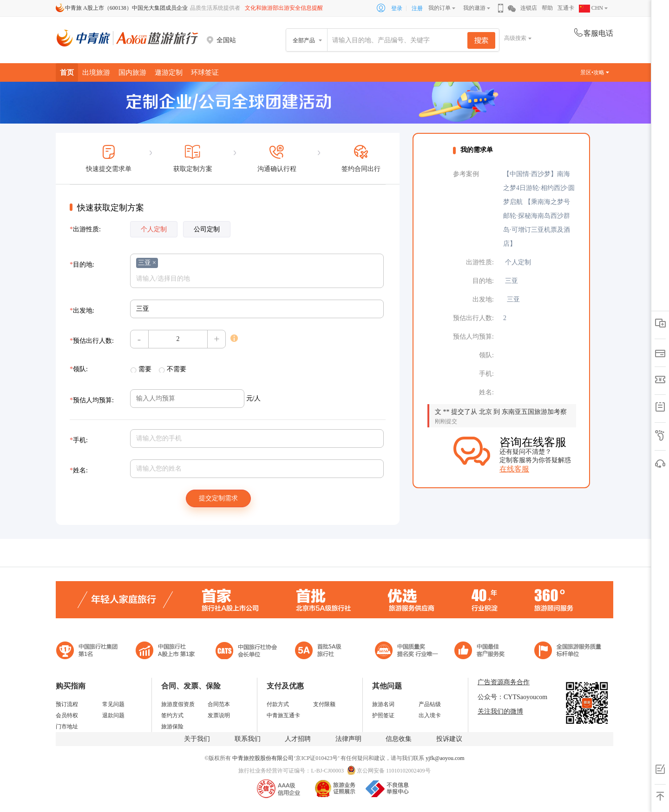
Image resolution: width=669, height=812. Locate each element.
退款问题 (113, 715)
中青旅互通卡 (283, 715)
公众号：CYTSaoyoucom (512, 697)
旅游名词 (383, 704)
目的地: (82, 265)
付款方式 (278, 704)
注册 (417, 8)
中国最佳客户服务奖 (407, 652)
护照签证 (383, 715)
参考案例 (466, 174)
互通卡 (566, 8)
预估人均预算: (92, 400)
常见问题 (113, 704)
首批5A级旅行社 (165, 652)
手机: (79, 440)
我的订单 (439, 8)
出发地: (82, 311)
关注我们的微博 (500, 711)
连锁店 (529, 8)
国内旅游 (132, 72)
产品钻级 (430, 704)
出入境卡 (430, 715)
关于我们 (197, 739)
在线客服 (514, 469)
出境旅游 (96, 72)
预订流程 (67, 704)
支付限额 (324, 704)
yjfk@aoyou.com (445, 758)
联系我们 (248, 739)
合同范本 (219, 704)
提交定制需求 (218, 498)
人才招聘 (298, 739)
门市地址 (67, 727)
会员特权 (67, 715)
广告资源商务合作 (504, 682)
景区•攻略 (595, 72)
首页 (67, 72)
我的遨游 (474, 8)
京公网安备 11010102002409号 (394, 771)
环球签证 (205, 72)
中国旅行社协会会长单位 (246, 652)
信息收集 (399, 739)
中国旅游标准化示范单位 (482, 652)
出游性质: (85, 229)
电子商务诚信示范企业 (322, 652)
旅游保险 (172, 727)
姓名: (79, 470)
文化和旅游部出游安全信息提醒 (284, 8)
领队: (79, 369)
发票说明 (219, 715)
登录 (397, 8)
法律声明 (348, 739)
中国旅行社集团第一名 (88, 652)
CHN (591, 8)
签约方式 (172, 715)
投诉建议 (449, 739)
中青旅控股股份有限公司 (263, 758)
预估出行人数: (92, 341)
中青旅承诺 (568, 652)
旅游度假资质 (178, 704)
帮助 (547, 8)
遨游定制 (169, 72)
